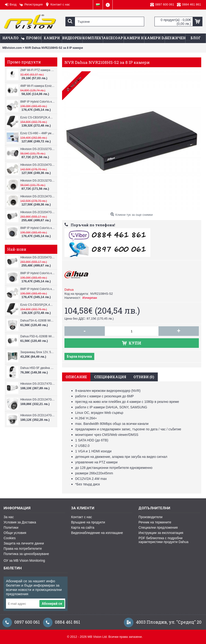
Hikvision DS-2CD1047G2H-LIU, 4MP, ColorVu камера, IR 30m (38, 165)
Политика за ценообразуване (26, 554)
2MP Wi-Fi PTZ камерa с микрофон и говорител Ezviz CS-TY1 (38, 70)
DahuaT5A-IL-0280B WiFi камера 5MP (38, 321)
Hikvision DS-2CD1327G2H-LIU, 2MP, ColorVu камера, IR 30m (38, 181)
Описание (76, 377)
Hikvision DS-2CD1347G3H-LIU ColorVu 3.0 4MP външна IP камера (38, 400)
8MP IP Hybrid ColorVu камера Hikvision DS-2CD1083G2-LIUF (38, 102)
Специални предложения (158, 527)
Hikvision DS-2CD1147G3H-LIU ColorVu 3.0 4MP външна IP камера (38, 415)
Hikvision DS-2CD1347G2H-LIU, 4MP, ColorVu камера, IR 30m (38, 196)
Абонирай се (52, 604)
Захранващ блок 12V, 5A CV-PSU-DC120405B (38, 352)
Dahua (69, 290)
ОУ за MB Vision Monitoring (24, 561)
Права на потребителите (23, 549)
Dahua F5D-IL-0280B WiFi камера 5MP (38, 336)
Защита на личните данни (24, 543)
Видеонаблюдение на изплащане (97, 533)
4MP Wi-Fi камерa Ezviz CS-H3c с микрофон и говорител (38, 86)
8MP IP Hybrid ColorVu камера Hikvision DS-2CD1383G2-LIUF (38, 228)
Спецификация (110, 377)
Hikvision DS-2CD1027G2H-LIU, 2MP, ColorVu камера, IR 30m (38, 149)
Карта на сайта (83, 527)
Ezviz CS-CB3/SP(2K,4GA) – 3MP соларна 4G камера (38, 117)
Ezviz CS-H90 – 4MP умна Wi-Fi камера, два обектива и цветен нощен (38, 133)
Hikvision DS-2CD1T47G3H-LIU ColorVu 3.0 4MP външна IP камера (38, 384)
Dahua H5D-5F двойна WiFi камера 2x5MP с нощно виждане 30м (38, 368)
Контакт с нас (82, 517)
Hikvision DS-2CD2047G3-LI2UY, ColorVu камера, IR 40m (38, 212)
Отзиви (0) (144, 377)
